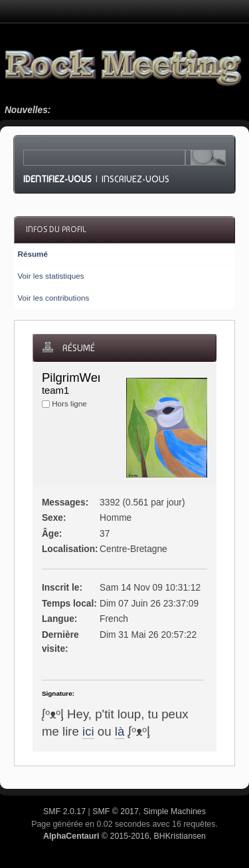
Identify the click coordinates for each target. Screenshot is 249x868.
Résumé (32, 254)
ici (88, 731)
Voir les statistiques (50, 276)
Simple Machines (175, 811)
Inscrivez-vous (135, 179)
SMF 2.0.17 (64, 811)
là (120, 731)
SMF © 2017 (116, 811)
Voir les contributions (53, 298)
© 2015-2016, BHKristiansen (124, 836)
